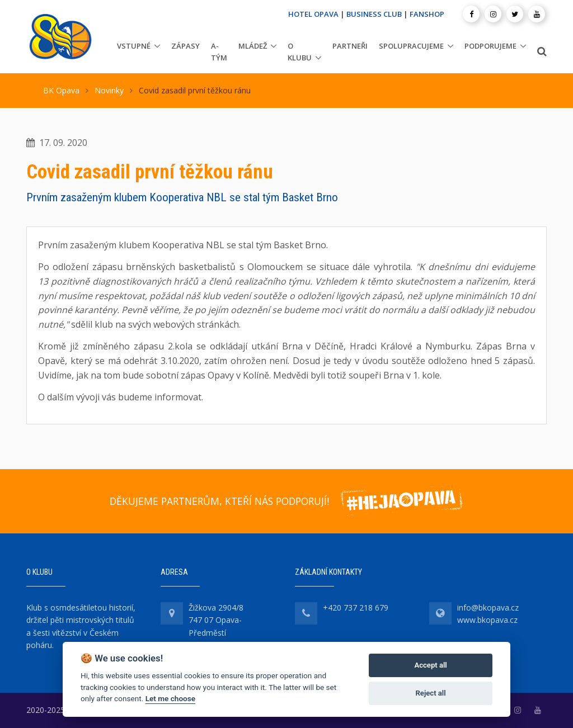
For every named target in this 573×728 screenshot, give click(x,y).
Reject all (431, 693)
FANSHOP (427, 14)
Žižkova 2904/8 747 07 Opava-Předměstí (216, 620)
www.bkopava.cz (487, 620)
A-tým (219, 52)
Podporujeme (490, 46)
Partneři (350, 46)
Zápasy (185, 46)
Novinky (109, 90)
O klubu (300, 52)
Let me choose (170, 698)
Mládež (253, 46)
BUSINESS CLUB (374, 14)
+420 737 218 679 (356, 608)
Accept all (430, 665)
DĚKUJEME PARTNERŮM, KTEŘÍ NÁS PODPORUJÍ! (219, 501)
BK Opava (61, 90)
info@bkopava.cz (488, 608)
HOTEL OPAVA (313, 14)
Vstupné (134, 46)
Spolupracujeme (411, 46)
